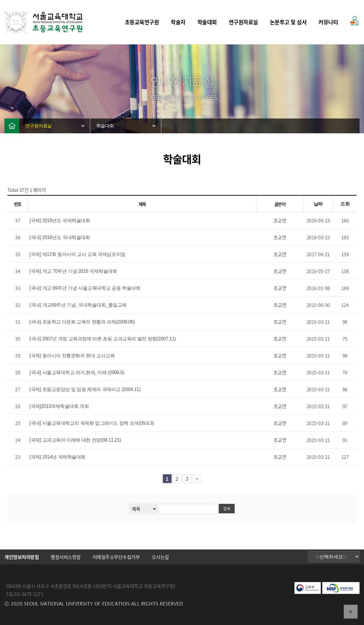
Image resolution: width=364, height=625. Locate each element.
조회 (345, 204)
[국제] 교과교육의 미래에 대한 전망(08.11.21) (75, 440)
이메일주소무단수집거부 (116, 557)
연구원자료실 (243, 22)
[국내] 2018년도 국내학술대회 (60, 237)
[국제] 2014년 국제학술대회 (58, 457)
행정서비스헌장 (66, 557)
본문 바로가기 (0, 0)
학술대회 (207, 22)
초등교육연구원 (142, 22)
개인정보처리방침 (22, 557)
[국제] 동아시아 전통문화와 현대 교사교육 (72, 356)
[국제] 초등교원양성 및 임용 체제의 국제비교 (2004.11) (85, 389)
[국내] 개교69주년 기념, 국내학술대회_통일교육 (78, 305)
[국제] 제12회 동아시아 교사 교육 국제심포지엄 (78, 254)
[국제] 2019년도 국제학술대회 (60, 221)
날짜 (318, 204)
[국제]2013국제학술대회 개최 (59, 406)
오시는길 (160, 557)
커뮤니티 (328, 22)
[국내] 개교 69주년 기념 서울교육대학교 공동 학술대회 (85, 288)
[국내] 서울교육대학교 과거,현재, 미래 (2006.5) (77, 372)
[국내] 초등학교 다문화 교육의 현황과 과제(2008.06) (82, 322)
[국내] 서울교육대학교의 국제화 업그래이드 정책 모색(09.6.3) (92, 423)
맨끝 (197, 479)
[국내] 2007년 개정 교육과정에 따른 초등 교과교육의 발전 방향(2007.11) (103, 339)
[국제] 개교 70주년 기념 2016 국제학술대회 (73, 271)
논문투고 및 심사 (288, 22)
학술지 (178, 22)
